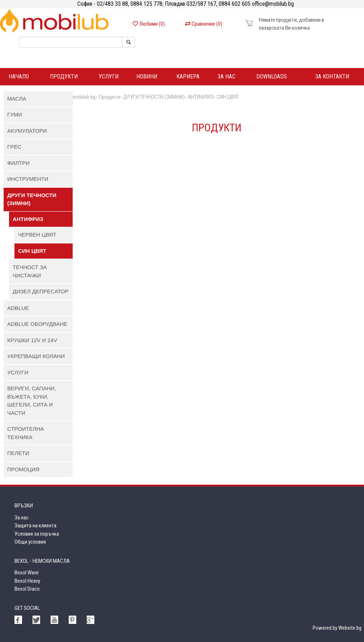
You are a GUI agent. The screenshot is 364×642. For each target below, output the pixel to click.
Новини (147, 76)
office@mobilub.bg (272, 4)
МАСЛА (17, 99)
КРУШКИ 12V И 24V (32, 340)
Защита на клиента (35, 526)
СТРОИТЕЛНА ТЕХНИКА (25, 433)
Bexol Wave (27, 573)
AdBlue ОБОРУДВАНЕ (37, 324)
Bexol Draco (27, 589)
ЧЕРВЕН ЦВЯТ (37, 235)
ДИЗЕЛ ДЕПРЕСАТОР (40, 291)
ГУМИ (15, 114)
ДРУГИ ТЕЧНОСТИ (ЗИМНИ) (32, 199)
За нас (226, 76)
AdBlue (18, 308)
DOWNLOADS (272, 76)
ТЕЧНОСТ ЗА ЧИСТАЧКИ (30, 271)
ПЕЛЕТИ (18, 453)
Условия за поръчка (37, 534)
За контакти (332, 76)
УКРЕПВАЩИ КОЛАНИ (36, 356)
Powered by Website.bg (337, 628)
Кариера (188, 76)
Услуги (109, 76)
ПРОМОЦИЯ (23, 469)
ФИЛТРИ (18, 163)
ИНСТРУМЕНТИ (28, 179)
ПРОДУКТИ (64, 76)
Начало (19, 76)
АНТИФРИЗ (28, 219)
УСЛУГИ (18, 372)
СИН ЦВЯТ (32, 251)
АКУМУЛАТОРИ (27, 131)
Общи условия (30, 542)
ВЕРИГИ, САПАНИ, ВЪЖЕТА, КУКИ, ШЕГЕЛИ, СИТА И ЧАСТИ (32, 401)
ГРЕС (14, 147)
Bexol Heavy (27, 581)
